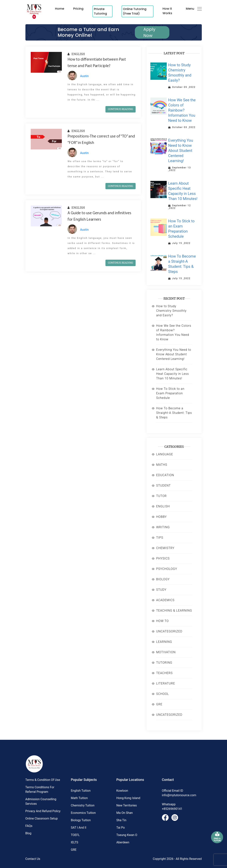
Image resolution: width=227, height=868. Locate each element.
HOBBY (161, 517)
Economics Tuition (83, 813)
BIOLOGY (163, 579)
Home (60, 9)
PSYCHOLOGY (167, 569)
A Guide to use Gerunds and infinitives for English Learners (99, 216)
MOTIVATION (166, 652)
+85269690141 (172, 809)
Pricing (78, 9)
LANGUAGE (165, 454)
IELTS (75, 842)
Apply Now (149, 32)
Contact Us (33, 859)
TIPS (160, 538)
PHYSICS (163, 558)
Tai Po (121, 828)
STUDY (161, 590)
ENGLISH (76, 54)
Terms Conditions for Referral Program (40, 789)
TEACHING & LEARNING (174, 611)
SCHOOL (162, 694)
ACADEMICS (165, 600)
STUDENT (163, 486)
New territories (127, 805)
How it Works (167, 11)
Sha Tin (121, 820)
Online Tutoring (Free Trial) (135, 11)
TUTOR (161, 496)
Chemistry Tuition (83, 805)
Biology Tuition (81, 820)
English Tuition (81, 791)
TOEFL (75, 835)
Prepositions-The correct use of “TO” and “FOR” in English (101, 140)
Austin (84, 76)
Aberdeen (123, 842)
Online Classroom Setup (42, 818)
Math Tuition (79, 798)
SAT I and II (79, 828)
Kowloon (122, 791)
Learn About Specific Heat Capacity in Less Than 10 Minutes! (172, 374)
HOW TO (162, 621)
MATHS (162, 465)
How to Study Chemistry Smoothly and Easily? (171, 311)
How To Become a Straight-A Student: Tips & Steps (174, 413)
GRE (159, 704)
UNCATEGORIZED (169, 631)
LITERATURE (166, 683)
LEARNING (164, 642)
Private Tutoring (100, 11)
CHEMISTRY (165, 548)
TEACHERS (164, 673)
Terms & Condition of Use (43, 780)
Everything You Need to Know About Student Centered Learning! (174, 354)
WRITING (163, 527)
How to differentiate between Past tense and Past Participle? (97, 63)
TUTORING (164, 663)
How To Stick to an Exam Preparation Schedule (170, 393)
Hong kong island (128, 798)
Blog (28, 833)
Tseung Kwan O (127, 835)
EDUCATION (165, 475)
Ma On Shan (125, 813)
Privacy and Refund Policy (43, 811)
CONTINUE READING (121, 109)
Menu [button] (194, 9)
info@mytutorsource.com (179, 795)
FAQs (29, 826)
